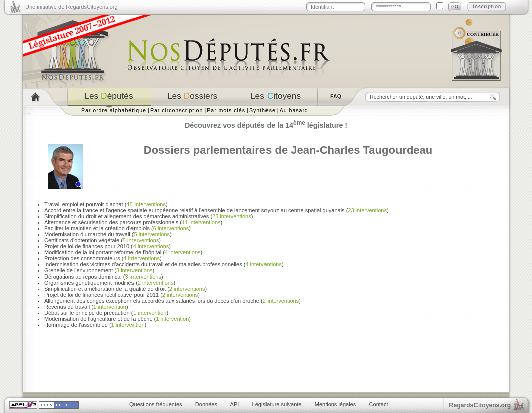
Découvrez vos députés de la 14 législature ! (266, 125)
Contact (379, 404)
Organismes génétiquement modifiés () (110, 283)
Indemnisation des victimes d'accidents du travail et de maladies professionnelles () (164, 264)
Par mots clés (226, 110)
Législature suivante (277, 404)
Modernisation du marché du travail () (108, 234)
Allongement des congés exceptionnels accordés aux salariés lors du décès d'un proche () (172, 301)
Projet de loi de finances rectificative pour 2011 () (122, 295)
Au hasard (294, 110)
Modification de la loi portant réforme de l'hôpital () (123, 252)
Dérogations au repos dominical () (104, 277)
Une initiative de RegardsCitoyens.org (72, 7)
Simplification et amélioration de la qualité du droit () (125, 289)
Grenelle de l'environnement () (99, 270)
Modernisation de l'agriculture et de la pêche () (117, 319)
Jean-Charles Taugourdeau (361, 150)
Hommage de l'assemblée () (95, 325)
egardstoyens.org (480, 405)
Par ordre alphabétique (114, 110)
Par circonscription (176, 110)
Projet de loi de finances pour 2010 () (107, 246)
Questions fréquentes (156, 404)
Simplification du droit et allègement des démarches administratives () (149, 216)
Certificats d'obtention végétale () (102, 240)
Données (206, 404)
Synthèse (262, 110)
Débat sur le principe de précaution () (106, 313)
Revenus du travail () (86, 307)
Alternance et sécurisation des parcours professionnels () (133, 222)
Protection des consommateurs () (103, 258)
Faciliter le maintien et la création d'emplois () (117, 228)
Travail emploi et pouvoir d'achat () (106, 204)
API (235, 404)
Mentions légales (336, 404)
